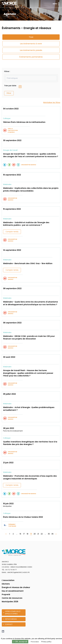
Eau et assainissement (13, 591)
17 (24, 534)
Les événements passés (31, 50)
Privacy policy (46, 642)
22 (42, 534)
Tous (31, 37)
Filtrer (9, 93)
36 (52, 534)
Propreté (6, 594)
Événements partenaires (31, 57)
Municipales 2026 (10, 602)
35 (49, 534)
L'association (8, 580)
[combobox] (31, 78)
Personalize (35, 642)
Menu (56, 4)
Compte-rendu (12, 232)
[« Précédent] (6, 534)
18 (27, 534)
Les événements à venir (31, 44)
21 (38, 534)
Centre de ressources (12, 598)
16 (20, 534)
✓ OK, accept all (20, 642)
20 (35, 534)
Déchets (6, 584)
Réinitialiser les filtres (52, 102)
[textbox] (31, 78)
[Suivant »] (56, 534)
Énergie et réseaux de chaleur (16, 587)
